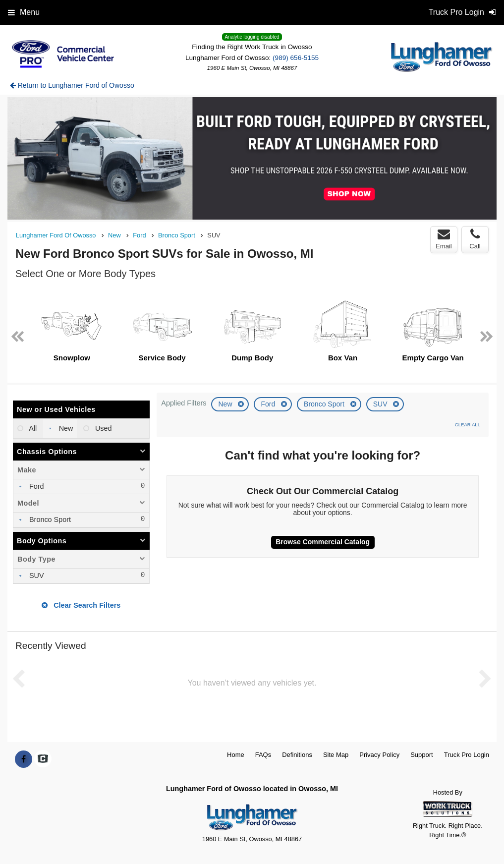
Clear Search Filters (81, 605)
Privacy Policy (379, 755)
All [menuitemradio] (32, 428)
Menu (24, 12)
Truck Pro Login (467, 755)
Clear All (468, 425)
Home (236, 755)
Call (475, 239)
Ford (269, 404)
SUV (381, 404)
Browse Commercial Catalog (323, 542)
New (226, 404)
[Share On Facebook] (24, 759)
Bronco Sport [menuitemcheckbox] (49, 519)
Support (422, 755)
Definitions (297, 755)
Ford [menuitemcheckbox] (36, 486)
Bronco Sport (325, 404)
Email (444, 239)
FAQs (263, 755)
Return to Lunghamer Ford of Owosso (72, 85)
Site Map (336, 755)
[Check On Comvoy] (43, 759)
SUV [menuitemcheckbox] (36, 576)
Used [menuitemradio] (103, 428)
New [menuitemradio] (65, 428)
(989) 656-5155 (296, 58)
